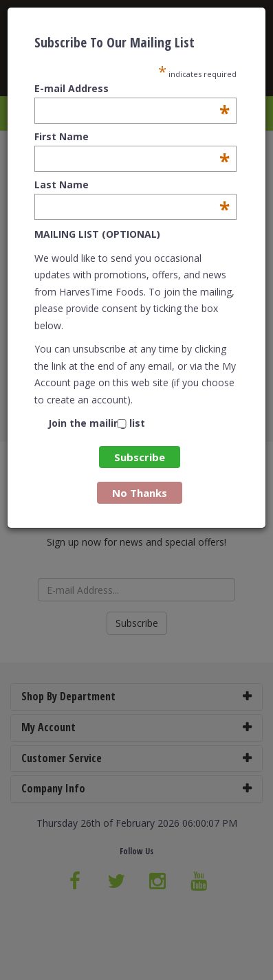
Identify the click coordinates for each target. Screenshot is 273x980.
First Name (132, 137)
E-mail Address (132, 89)
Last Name (132, 185)
